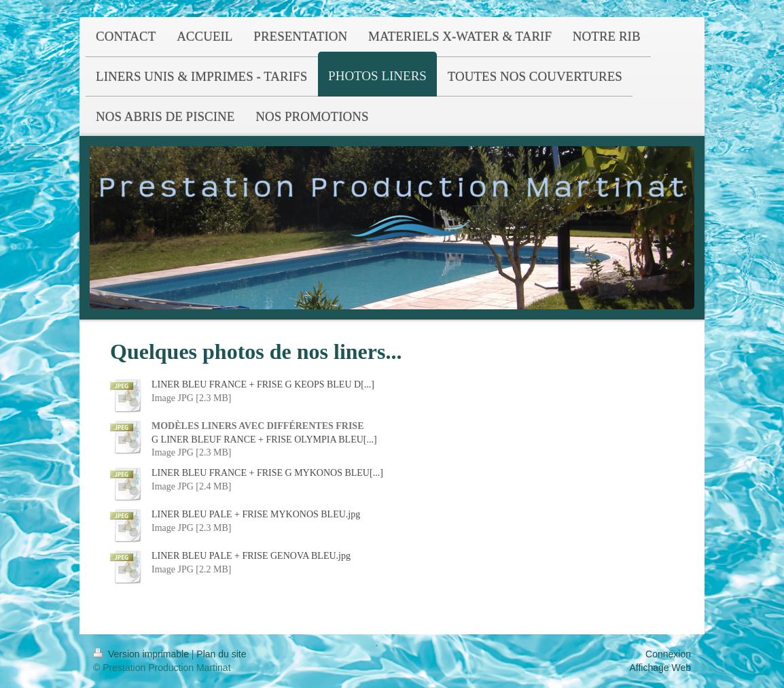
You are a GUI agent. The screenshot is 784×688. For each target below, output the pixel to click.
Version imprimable (142, 654)
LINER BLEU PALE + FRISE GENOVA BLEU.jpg (251, 556)
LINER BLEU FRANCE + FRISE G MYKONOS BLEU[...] (267, 473)
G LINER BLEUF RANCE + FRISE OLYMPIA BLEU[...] (264, 440)
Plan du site (221, 654)
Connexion (668, 654)
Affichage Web (660, 668)
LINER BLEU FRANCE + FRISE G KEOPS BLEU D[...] (263, 384)
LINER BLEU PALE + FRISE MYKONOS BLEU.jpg (256, 514)
